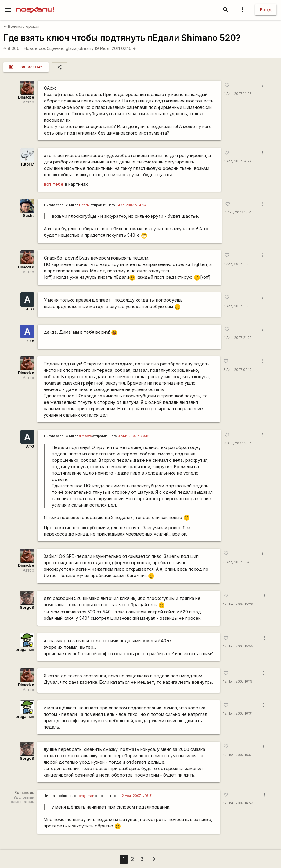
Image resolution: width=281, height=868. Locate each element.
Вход (266, 10)
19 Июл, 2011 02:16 (115, 48)
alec (30, 341)
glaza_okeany (80, 48)
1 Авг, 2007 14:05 (238, 94)
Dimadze (26, 97)
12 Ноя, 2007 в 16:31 (137, 796)
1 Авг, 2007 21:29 (238, 338)
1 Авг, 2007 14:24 (238, 161)
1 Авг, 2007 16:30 (238, 306)
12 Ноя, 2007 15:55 (238, 646)
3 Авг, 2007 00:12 (238, 370)
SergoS (27, 607)
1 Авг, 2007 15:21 (238, 212)
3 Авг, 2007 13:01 (238, 443)
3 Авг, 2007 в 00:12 (133, 436)
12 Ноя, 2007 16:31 (238, 714)
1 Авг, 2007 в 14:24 (131, 205)
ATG (30, 309)
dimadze (85, 436)
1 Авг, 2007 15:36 (238, 264)
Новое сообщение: (44, 48)
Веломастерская (22, 26)
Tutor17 (27, 164)
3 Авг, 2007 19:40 (238, 562)
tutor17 (84, 205)
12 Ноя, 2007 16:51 (238, 755)
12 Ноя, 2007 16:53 (238, 803)
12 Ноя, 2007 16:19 (238, 681)
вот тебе (54, 184)
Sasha (29, 215)
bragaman (25, 649)
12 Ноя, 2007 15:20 (238, 604)
